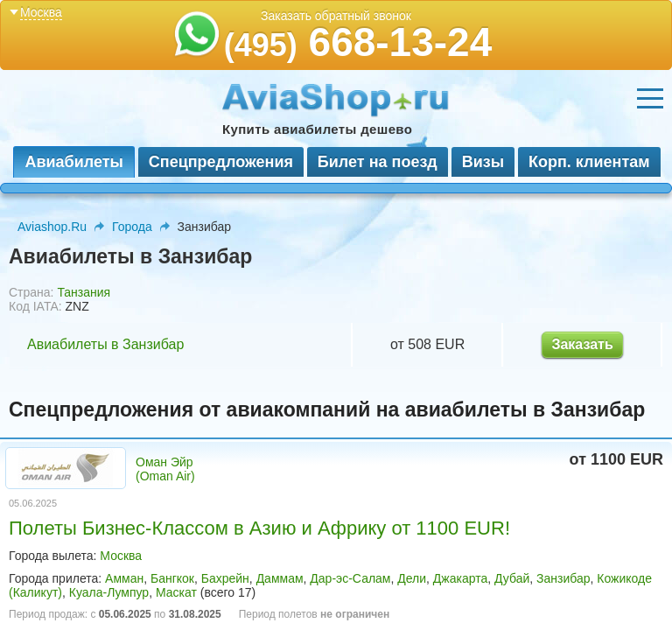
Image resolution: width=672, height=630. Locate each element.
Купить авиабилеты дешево (317, 129)
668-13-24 (358, 42)
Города (132, 227)
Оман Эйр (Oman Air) (165, 469)
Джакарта (460, 578)
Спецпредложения (221, 162)
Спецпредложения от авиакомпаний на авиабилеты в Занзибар (327, 409)
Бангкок (172, 578)
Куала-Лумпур (109, 592)
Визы (483, 162)
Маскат (176, 592)
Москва (121, 556)
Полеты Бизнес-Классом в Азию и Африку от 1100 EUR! (259, 528)
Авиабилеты (73, 162)
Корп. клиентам (589, 162)
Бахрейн (225, 578)
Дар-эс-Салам (350, 578)
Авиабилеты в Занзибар (105, 344)
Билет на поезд (378, 162)
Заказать (582, 344)
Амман (124, 578)
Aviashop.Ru (52, 227)
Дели (412, 578)
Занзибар (563, 578)
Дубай (512, 578)
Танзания (84, 292)
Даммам (280, 578)
